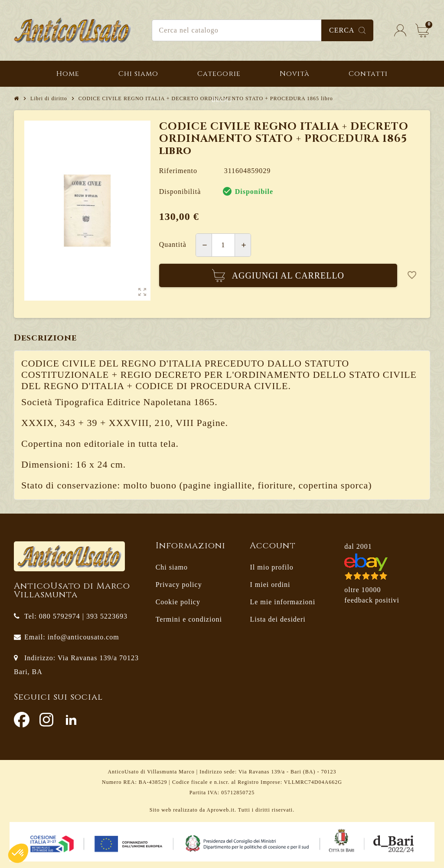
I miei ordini (270, 585)
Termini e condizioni (189, 619)
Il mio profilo (271, 567)
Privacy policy (179, 585)
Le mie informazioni (282, 602)
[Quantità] (223, 245)
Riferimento (178, 171)
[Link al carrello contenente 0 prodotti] (422, 31)
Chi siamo (172, 567)
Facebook (22, 720)
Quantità (173, 244)
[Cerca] (263, 30)
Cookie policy (178, 602)
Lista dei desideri (277, 619)
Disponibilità (180, 192)
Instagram (46, 720)
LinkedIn (71, 720)
